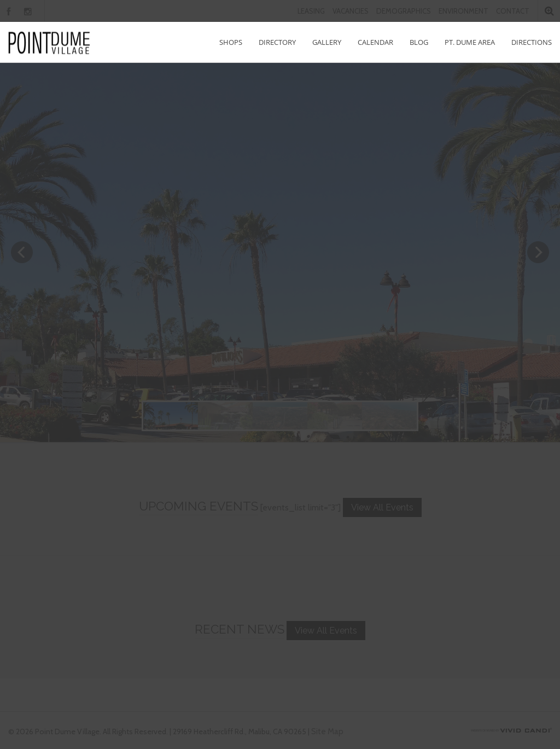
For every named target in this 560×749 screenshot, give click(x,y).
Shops (231, 42)
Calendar (375, 42)
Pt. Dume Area (470, 42)
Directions (532, 42)
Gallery (327, 42)
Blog (419, 42)
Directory (277, 42)
